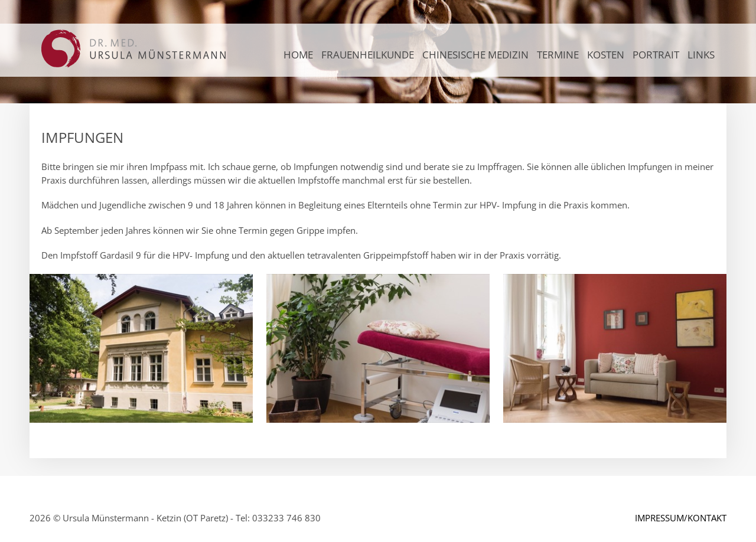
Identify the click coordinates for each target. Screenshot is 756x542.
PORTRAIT (656, 55)
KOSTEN (606, 55)
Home (298, 55)
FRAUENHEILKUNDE (368, 55)
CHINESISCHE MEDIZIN (475, 55)
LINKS (701, 55)
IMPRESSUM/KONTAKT (681, 518)
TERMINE (558, 55)
